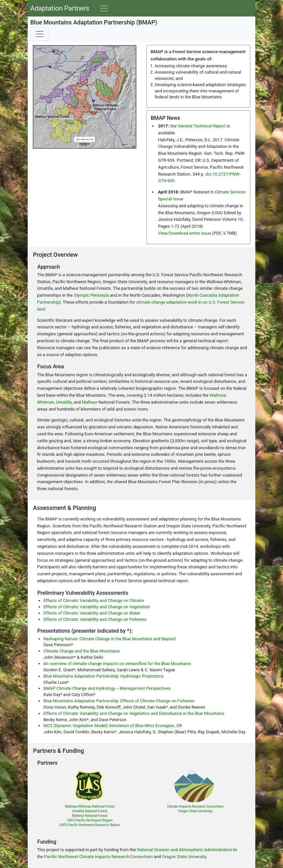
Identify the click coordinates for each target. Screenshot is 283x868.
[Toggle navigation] (104, 8)
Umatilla (64, 402)
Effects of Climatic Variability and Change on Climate (94, 601)
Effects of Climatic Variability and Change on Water (92, 613)
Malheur (90, 402)
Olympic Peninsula (91, 295)
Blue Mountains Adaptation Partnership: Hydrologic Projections (104, 676)
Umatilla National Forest (90, 811)
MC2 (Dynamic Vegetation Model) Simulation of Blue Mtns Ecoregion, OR (113, 726)
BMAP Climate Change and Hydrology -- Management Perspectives (107, 688)
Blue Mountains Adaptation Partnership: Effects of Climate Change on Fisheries (119, 701)
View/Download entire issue (185, 233)
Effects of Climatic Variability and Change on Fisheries (95, 619)
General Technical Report (202, 126)
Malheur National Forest (90, 816)
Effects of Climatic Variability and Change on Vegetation (97, 607)
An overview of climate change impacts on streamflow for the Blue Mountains (117, 664)
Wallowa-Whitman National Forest (90, 806)
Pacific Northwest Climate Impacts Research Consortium (98, 857)
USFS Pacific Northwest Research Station (90, 825)
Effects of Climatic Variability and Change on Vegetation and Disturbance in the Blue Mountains (134, 713)
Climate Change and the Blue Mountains (82, 651)
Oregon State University (195, 811)
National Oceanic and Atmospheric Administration (185, 850)
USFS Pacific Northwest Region (90, 820)
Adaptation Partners (60, 8)
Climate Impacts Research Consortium (195, 806)
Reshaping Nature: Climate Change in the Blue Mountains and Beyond (110, 639)
